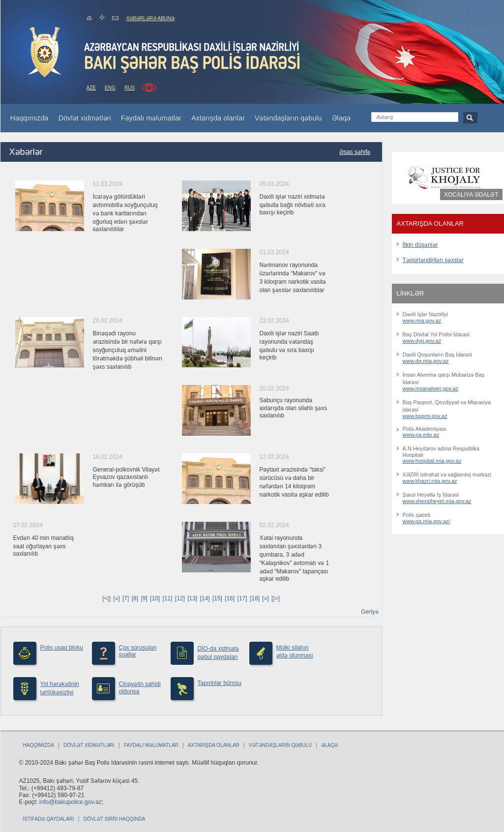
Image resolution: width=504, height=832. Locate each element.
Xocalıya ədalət (471, 195)
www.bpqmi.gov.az (425, 416)
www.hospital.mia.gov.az (432, 461)
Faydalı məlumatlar (151, 745)
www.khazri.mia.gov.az (430, 481)
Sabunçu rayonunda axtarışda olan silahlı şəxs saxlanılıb (294, 408)
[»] (265, 598)
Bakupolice (193, 57)
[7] (126, 598)
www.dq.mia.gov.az (426, 361)
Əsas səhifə (355, 152)
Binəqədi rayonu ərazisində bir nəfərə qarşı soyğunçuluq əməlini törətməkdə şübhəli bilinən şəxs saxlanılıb (128, 350)
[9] (144, 598)
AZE (91, 88)
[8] (135, 598)
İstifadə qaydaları (49, 819)
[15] (217, 598)
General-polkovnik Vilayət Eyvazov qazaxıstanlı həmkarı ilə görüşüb (126, 477)
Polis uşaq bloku (62, 648)
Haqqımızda (39, 745)
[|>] (276, 598)
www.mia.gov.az (422, 321)
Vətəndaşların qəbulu (280, 745)
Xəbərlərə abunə (150, 18)
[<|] (106, 598)
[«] (116, 598)
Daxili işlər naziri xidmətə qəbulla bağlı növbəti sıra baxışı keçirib (293, 205)
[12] (180, 598)
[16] (230, 598)
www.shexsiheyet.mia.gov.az (437, 501)
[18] (255, 598)
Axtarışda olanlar (214, 745)
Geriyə (370, 612)
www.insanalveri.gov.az (431, 388)
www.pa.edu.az (421, 435)
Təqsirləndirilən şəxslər (433, 260)
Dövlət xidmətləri (89, 745)
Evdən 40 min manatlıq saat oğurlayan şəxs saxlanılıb (44, 546)
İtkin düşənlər (420, 245)
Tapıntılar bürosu (220, 683)
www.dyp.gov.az (422, 341)
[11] (167, 598)
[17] (242, 598)
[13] (192, 598)
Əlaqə (329, 745)
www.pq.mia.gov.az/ (427, 521)
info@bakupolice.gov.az (71, 802)
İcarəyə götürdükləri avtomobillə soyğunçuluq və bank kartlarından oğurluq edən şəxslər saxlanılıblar (125, 213)
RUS (130, 88)
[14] (205, 598)
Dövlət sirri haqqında (115, 819)
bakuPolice (45, 52)
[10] (155, 598)
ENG (110, 88)
